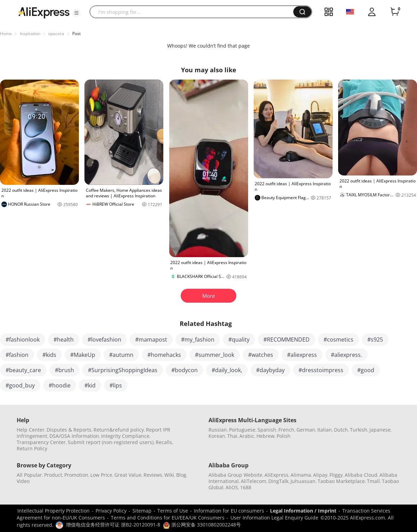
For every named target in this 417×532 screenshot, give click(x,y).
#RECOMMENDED (287, 339)
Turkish (359, 430)
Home (6, 34)
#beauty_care (23, 370)
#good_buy (20, 385)
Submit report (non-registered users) (111, 442)
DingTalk (278, 481)
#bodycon (185, 370)
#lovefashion (104, 339)
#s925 (375, 339)
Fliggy (336, 475)
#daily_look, (227, 370)
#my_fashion (198, 339)
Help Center (31, 430)
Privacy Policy (111, 511)
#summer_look (215, 355)
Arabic (247, 436)
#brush (64, 370)
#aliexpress (302, 355)
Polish (284, 436)
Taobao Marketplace (341, 481)
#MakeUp (83, 355)
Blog (181, 475)
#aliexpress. (346, 355)
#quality (239, 339)
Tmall (373, 481)
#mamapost (151, 339)
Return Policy (32, 448)
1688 (246, 487)
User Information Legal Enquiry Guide (274, 518)
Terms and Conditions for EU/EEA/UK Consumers (168, 518)
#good (366, 370)
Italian (325, 430)
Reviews (153, 475)
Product (53, 475)
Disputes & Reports (69, 430)
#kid (90, 385)
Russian (218, 430)
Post (76, 34)
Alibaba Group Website (235, 475)
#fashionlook (23, 339)
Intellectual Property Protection (54, 511)
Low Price (101, 475)
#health (64, 339)
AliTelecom (254, 481)
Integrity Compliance (125, 436)
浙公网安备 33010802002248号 (202, 525)
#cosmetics (338, 339)
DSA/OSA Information (74, 436)
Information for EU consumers (229, 511)
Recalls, (165, 442)
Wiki (169, 475)
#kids (49, 355)
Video (23, 481)
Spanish (267, 430)
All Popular (29, 475)
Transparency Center (41, 442)
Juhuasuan (303, 481)
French (286, 430)
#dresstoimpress (321, 370)
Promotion (76, 475)
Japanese (380, 430)
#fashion (17, 355)
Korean (217, 436)
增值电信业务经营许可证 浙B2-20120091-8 (113, 525)
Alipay (320, 475)
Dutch (341, 430)
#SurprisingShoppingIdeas (123, 370)
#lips (116, 385)
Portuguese (242, 430)
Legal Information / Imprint (303, 511)
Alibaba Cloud (361, 475)
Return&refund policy (119, 430)
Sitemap (142, 511)
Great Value (128, 475)
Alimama (301, 475)
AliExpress (276, 475)
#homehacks (164, 355)
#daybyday (270, 370)
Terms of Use (173, 511)
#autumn (121, 355)
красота (56, 34)
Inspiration (30, 34)
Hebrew (265, 436)
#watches (261, 355)
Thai (232, 436)
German (306, 430)
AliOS (232, 487)
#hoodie (60, 385)
